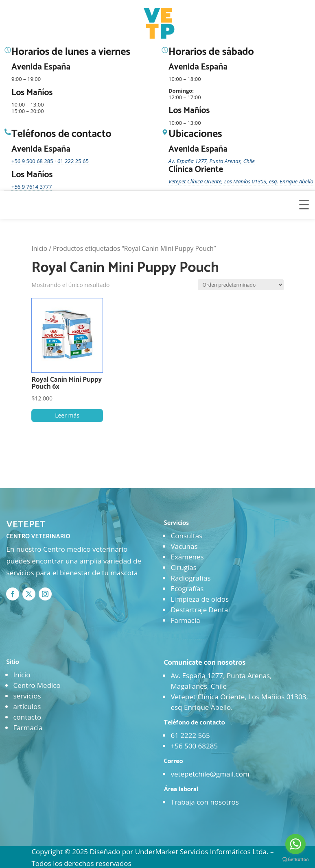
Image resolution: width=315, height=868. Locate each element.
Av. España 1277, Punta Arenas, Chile (212, 161)
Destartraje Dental (200, 610)
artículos (27, 706)
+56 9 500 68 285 (32, 161)
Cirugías (183, 567)
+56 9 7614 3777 (32, 187)
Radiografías (190, 578)
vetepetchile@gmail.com (210, 774)
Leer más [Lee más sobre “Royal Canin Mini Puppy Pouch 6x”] (67, 415)
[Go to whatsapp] (295, 844)
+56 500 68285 (194, 746)
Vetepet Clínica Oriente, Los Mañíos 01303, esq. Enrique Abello (241, 181)
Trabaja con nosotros (205, 802)
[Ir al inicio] (160, 24)
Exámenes (187, 557)
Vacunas (184, 546)
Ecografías (187, 588)
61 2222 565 (190, 735)
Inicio (39, 248)
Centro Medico (37, 685)
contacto (27, 717)
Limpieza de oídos (200, 599)
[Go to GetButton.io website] (295, 860)
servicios (27, 696)
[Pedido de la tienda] (241, 285)
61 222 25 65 (73, 161)
